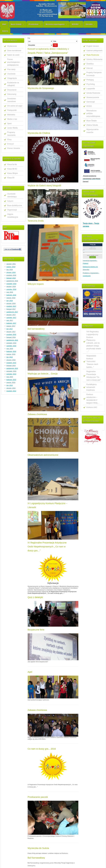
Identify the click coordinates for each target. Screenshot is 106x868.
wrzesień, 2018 (11, 284)
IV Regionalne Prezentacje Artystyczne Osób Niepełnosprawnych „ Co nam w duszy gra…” (47, 547)
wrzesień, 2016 (11, 343)
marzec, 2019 (11, 267)
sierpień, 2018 (11, 286)
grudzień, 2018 (11, 275)
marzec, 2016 (11, 354)
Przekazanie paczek (38, 797)
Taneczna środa (36, 221)
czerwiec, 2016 (11, 346)
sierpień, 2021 (11, 264)
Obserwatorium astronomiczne (43, 455)
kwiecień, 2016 (11, 351)
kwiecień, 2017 (11, 323)
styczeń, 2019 (11, 272)
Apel (30, 672)
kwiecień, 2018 (11, 295)
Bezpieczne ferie (36, 630)
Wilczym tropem (36, 284)
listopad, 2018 (11, 278)
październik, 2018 (12, 281)
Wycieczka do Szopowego (41, 88)
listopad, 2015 (11, 366)
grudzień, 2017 (11, 306)
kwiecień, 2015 (11, 380)
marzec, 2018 (11, 298)
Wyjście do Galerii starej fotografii (44, 185)
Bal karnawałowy (36, 329)
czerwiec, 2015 (11, 374)
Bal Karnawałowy (36, 858)
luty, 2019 (10, 270)
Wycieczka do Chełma (39, 133)
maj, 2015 (10, 377)
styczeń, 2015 (11, 388)
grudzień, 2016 (11, 334)
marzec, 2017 (11, 326)
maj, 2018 (10, 292)
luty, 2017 (10, 329)
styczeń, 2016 (11, 360)
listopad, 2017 (11, 309)
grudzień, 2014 (11, 391)
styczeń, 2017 (11, 332)
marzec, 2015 (11, 382)
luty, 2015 (10, 385)
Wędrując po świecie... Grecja (43, 374)
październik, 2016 (12, 340)
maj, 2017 (10, 320)
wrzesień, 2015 (11, 371)
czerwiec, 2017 (11, 318)
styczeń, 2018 (11, 303)
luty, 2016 (10, 357)
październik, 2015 (12, 368)
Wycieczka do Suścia (38, 848)
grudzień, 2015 (11, 363)
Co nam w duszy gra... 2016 (42, 749)
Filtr (55, 45)
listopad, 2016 (11, 337)
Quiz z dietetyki (35, 597)
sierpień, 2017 (11, 315)
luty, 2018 (10, 301)
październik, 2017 (12, 312)
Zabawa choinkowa (37, 414)
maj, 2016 (10, 349)
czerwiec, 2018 (11, 289)
